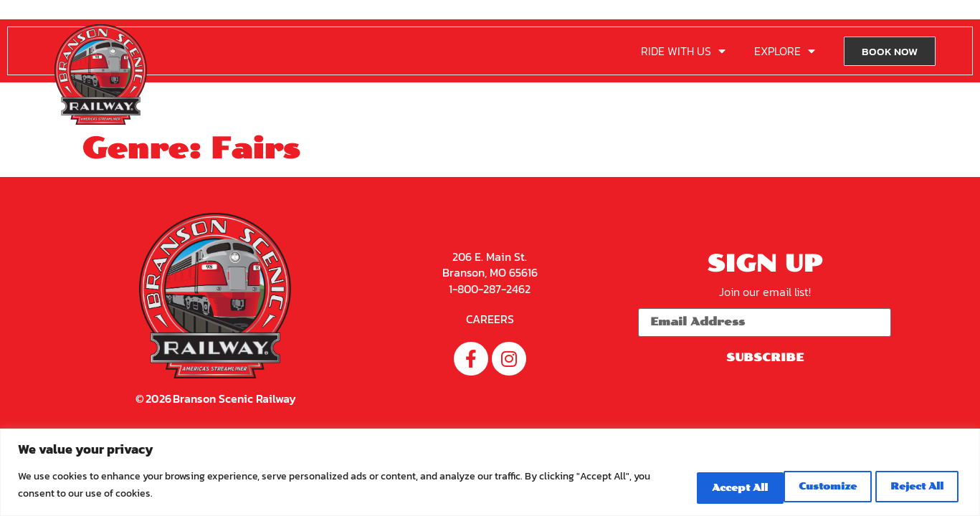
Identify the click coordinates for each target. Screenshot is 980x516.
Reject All (803, 486)
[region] (490, 473)
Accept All (910, 486)
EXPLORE (785, 51)
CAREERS (490, 318)
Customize (694, 486)
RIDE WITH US (683, 51)
